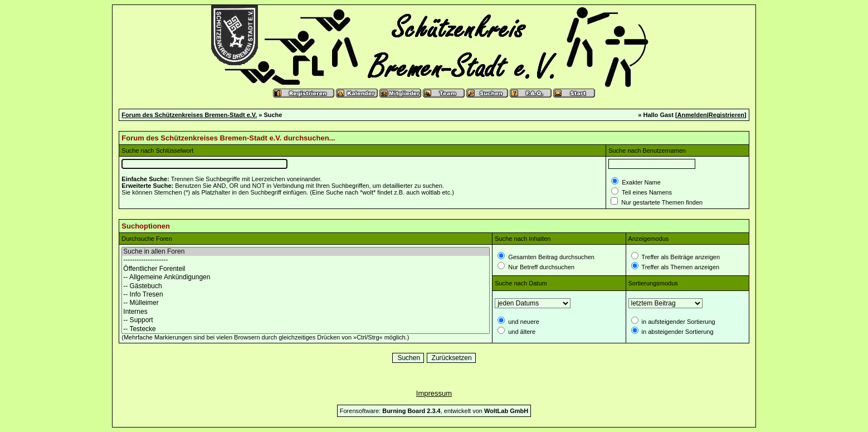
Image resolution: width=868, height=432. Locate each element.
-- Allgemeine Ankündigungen (306, 277)
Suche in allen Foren (306, 252)
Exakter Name (640, 182)
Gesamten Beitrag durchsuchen (550, 257)
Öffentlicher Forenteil (306, 269)
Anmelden (692, 115)
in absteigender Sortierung (677, 332)
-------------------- (306, 260)
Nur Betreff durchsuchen (540, 267)
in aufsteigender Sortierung (678, 322)
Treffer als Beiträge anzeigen (680, 257)
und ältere (521, 332)
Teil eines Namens (646, 192)
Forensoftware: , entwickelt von (434, 411)
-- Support (306, 320)
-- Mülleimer (306, 303)
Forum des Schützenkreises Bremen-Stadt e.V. (189, 115)
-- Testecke (306, 329)
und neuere (523, 322)
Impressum (434, 393)
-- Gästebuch (306, 286)
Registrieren (726, 115)
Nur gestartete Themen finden (661, 202)
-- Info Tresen (306, 295)
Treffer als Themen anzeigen (680, 267)
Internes (306, 312)
